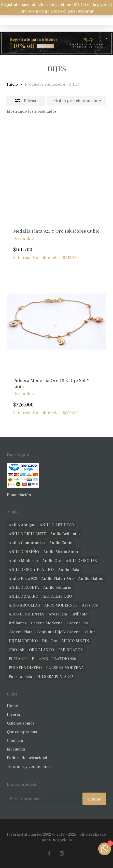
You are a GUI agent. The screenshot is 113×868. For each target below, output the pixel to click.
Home (12, 706)
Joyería (13, 714)
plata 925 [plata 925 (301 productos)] (40, 659)
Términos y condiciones (29, 766)
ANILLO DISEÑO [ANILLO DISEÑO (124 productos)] (24, 551)
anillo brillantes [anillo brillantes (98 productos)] (65, 534)
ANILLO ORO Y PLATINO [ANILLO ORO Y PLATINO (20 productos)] (31, 569)
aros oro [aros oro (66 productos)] (90, 605)
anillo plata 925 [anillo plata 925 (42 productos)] (23, 578)
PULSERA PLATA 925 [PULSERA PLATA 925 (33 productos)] (55, 676)
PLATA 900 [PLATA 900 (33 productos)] (18, 659)
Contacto (15, 740)
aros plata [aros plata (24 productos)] (58, 614)
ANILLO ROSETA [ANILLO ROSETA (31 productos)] (24, 587)
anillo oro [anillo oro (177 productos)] (52, 560)
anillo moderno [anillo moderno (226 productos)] (23, 560)
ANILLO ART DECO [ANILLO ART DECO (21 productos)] (57, 525)
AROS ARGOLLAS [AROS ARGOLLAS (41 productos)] (24, 605)
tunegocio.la (60, 840)
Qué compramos (22, 732)
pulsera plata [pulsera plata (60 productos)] (20, 676)
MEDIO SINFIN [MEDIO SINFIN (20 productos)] (75, 641)
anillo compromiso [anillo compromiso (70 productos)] (27, 543)
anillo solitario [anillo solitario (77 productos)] (57, 587)
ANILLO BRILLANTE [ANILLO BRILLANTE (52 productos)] (27, 534)
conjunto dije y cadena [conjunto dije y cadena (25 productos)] (59, 632)
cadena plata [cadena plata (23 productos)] (20, 632)
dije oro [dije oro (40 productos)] (50, 641)
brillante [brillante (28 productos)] (79, 614)
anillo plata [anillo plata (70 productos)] (69, 569)
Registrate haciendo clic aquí (28, 4)
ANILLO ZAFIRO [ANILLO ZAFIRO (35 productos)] (23, 596)
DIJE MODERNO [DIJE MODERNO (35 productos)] (23, 641)
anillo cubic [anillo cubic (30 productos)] (61, 543)
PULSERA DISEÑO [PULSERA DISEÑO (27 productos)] (25, 667)
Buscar (94, 799)
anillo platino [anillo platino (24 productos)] (91, 578)
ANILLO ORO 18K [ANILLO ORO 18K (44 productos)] (81, 560)
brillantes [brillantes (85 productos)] (18, 623)
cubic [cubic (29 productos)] (90, 632)
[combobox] (76, 101)
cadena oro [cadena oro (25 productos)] (77, 623)
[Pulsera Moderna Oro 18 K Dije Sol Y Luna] (57, 321)
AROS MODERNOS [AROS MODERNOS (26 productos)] (61, 605)
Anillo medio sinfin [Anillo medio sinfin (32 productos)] (61, 551)
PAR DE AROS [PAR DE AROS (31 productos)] (70, 650)
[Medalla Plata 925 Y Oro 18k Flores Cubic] (57, 172)
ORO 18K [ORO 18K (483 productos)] (17, 650)
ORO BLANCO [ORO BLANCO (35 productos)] (41, 650)
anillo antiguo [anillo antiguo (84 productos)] (22, 525)
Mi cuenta (16, 749)
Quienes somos (21, 723)
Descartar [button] (85, 11)
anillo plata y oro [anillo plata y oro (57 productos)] (58, 578)
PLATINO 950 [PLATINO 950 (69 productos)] (64, 659)
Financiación (19, 495)
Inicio (12, 84)
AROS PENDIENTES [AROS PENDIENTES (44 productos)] (26, 614)
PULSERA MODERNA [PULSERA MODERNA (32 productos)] (65, 667)
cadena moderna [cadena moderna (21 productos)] (47, 623)
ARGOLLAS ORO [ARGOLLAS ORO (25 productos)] (57, 596)
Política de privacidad (27, 758)
